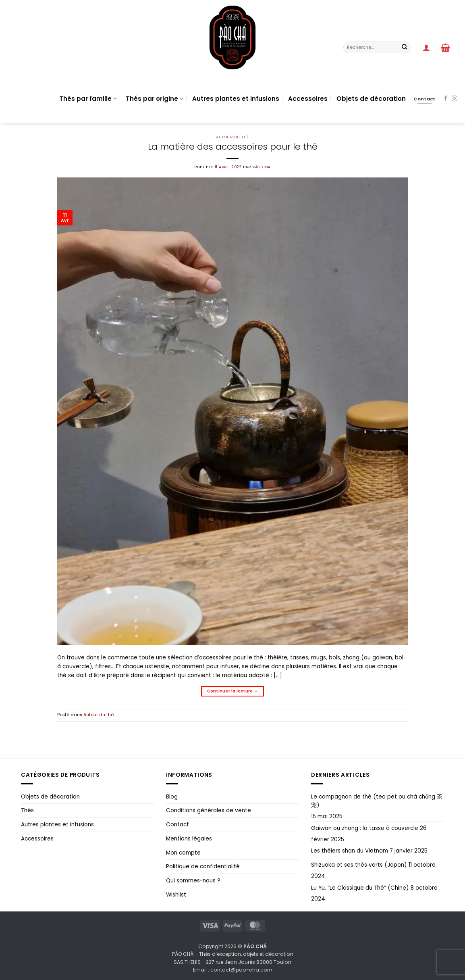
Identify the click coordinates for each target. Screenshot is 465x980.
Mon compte (183, 853)
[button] (426, 48)
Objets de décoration (371, 99)
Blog (172, 797)
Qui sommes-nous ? (193, 881)
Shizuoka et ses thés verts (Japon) (359, 865)
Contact (177, 825)
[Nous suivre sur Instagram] (455, 99)
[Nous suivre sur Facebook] (446, 99)
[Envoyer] (404, 47)
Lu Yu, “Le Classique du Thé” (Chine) (360, 888)
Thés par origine (155, 99)
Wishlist (176, 895)
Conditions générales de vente (209, 810)
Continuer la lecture (233, 691)
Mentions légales (189, 839)
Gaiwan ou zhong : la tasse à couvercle (365, 828)
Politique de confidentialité (203, 866)
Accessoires (308, 99)
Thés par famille (88, 99)
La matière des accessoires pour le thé (233, 147)
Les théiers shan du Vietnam (350, 851)
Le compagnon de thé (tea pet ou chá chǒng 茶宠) (377, 801)
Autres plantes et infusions (236, 99)
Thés (27, 810)
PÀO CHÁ (262, 167)
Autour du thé (232, 137)
